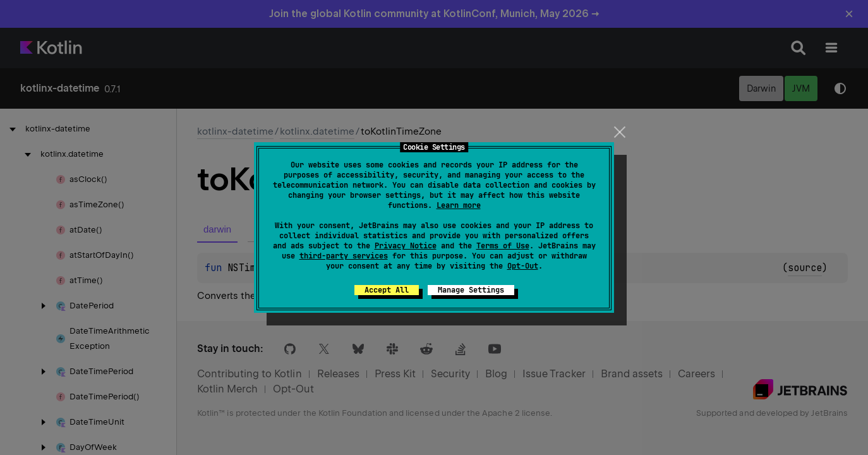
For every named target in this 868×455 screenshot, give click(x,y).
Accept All (387, 290)
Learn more (459, 205)
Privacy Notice (406, 246)
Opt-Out (523, 266)
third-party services (344, 256)
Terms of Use (503, 246)
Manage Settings (471, 290)
